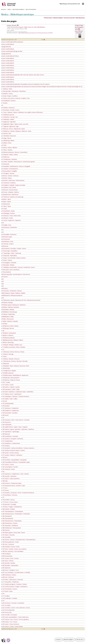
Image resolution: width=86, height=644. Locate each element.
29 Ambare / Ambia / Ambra (10, 155)
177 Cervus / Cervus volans (10, 502)
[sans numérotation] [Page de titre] (12, 51)
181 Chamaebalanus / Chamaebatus (12, 511)
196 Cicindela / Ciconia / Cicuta (10, 547)
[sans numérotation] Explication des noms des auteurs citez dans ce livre (23, 75)
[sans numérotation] (8, 44)
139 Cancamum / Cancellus (9, 413)
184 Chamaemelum (7, 518)
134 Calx (4, 401)
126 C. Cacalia (6, 382)
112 (3, 349)
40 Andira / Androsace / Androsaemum (13, 180)
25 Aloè (4, 145)
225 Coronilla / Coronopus (9, 615)
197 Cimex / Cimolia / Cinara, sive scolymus (14, 549)
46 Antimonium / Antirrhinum (10, 194)
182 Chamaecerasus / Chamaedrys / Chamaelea (16, 514)
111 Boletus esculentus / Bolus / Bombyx (13, 347)
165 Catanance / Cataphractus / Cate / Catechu (15, 474)
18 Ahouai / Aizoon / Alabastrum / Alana (13, 129)
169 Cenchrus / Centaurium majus (11, 483)
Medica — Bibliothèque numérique (18, 14)
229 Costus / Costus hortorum (10, 624)
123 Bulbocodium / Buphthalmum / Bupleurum (15, 375)
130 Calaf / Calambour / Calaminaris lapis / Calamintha (17, 392)
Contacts (58, 639)
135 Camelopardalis (8, 403)
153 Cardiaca (6, 446)
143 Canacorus (6, 422)
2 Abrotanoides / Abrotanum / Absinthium (14, 91)
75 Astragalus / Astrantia (9, 263)
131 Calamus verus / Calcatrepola (11, 394)
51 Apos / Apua (6, 206)
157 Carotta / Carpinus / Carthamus (12, 455)
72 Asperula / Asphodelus (9, 256)
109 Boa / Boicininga (8, 342)
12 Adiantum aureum (8, 115)
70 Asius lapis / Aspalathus (9, 251)
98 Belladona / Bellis (8, 317)
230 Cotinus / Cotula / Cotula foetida (12, 626)
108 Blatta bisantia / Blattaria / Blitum (12, 340)
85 (3, 286)
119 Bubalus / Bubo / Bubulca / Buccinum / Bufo (15, 366)
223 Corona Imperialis (8, 610)
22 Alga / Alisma (6, 138)
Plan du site (80, 639)
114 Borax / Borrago (8, 354)
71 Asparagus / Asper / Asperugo (11, 253)
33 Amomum (5, 164)
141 (3, 418)
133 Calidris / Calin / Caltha (9, 399)
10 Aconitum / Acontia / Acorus (10, 110)
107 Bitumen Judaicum (8, 338)
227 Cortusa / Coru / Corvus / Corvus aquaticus (15, 619)
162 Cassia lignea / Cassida (10, 467)
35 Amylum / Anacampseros (10, 169)
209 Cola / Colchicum (8, 577)
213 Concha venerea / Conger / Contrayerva (14, 587)
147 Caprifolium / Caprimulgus (10, 432)
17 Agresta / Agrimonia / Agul (10, 126)
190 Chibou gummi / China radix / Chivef (13, 533)
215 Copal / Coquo (7, 591)
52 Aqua (4, 209)
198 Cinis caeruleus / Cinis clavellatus (12, 551)
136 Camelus (5, 406)
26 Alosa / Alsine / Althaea (9, 148)
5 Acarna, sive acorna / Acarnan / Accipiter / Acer (16, 98)
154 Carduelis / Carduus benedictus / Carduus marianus (18, 448)
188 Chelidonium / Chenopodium (11, 528)
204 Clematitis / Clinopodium (10, 565)
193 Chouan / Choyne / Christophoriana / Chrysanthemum (18, 540)
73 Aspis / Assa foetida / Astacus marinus (14, 258)
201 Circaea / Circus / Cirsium (10, 558)
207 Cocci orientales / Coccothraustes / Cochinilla (16, 572)
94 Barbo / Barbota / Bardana (10, 307)
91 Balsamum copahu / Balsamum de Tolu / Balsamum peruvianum (21, 300)
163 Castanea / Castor (8, 469)
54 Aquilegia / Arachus (8, 213)
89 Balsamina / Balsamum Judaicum (12, 295)
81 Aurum (5, 277)
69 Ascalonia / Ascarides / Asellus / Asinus (14, 248)
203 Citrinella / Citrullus (8, 563)
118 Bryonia (5, 364)
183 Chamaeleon (7, 516)
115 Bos (4, 356)
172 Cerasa (5, 490)
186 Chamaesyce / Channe (9, 523)
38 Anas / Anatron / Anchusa (10, 176)
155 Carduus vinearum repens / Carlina (13, 450)
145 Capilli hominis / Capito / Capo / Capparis (15, 427)
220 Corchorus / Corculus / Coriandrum (13, 603)
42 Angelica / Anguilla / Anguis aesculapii (13, 185)
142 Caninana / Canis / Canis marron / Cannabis (16, 420)
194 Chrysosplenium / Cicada (10, 542)
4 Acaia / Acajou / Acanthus (10, 96)
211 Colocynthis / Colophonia (10, 582)
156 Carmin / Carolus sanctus (10, 453)
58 (3, 223)
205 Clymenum (6, 568)
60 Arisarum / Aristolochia (9, 227)
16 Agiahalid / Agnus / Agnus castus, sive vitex (15, 124)
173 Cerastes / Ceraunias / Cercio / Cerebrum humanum (18, 493)
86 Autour (5, 288)
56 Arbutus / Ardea (7, 218)
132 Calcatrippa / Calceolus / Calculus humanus (15, 396)
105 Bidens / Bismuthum (9, 333)
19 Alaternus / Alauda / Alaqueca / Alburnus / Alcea (16, 131)
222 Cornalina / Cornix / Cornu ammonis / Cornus (16, 608)
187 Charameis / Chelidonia (10, 525)
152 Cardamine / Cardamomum (11, 443)
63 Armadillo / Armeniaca (9, 234)
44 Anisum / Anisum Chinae (10, 190)
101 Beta (4, 324)
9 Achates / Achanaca (8, 108)
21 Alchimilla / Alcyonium (9, 136)
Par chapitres (80, 27)
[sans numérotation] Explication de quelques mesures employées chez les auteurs (26, 84)
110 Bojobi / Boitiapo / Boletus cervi (12, 345)
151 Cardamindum (7, 441)
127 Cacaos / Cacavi (8, 385)
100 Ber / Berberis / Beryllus (10, 321)
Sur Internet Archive (79, 32)
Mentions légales (68, 639)
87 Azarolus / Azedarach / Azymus (12, 291)
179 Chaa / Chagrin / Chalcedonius (12, 507)
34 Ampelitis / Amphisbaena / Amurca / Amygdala (16, 166)
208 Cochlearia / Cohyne (9, 575)
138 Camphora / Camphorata (10, 410)
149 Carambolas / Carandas (10, 436)
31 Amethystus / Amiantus (9, 159)
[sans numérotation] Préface (10, 56)
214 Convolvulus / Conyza (9, 589)
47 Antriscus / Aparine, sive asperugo (12, 197)
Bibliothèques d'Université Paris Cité (70, 4)
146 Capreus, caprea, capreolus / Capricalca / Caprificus (18, 429)
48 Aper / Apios (6, 199)
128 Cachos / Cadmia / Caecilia (11, 387)
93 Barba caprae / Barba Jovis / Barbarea (14, 305)
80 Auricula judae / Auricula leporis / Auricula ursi (16, 274)
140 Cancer (5, 415)
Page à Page (79, 25)
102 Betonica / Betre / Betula (10, 326)
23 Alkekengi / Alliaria (8, 140)
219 (3, 601)
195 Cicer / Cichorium (8, 544)
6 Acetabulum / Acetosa (9, 101)
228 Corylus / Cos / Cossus (9, 622)
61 (3, 230)
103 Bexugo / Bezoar (8, 328)
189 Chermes (6, 530)
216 (3, 594)
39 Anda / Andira (7, 178)
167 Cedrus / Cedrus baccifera (10, 479)
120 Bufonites (6, 368)
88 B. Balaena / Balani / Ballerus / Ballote (13, 293)
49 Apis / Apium (6, 202)
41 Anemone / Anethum (9, 183)
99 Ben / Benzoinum (8, 319)
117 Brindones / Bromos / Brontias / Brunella (15, 361)
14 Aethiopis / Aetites (8, 119)
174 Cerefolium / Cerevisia (9, 495)
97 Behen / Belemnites (8, 314)
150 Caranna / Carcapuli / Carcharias (12, 439)
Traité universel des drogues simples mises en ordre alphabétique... (26, 27)
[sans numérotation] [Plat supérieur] (12, 42)
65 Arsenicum (6, 239)
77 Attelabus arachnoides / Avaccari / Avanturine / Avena (18, 267)
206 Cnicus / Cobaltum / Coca (10, 570)
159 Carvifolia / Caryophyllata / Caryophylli (14, 460)
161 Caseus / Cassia (8, 464)
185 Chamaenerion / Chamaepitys (12, 521)
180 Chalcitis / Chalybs (8, 509)
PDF (78, 29)
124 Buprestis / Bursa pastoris (10, 378)
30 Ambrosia (5, 157)
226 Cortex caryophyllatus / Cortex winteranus (15, 617)
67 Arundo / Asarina (8, 244)
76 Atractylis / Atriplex (8, 265)
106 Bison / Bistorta (7, 335)
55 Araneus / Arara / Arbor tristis (11, 216)
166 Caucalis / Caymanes (9, 476)
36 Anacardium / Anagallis (9, 171)
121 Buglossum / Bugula (9, 371)
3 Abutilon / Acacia (7, 94)
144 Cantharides (7, 425)
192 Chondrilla (6, 537)
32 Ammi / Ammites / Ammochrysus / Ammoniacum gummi (18, 162)
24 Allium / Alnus (6, 143)
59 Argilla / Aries (6, 225)
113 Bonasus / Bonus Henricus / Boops (13, 352)
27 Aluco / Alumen (7, 150)
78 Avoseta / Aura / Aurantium (10, 270)
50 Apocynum (6, 204)
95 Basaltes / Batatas (8, 310)
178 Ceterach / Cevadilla (9, 504)
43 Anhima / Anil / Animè (9, 187)
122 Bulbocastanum (7, 373)
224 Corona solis (7, 612)
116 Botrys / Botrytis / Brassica (10, 359)
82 (3, 279)
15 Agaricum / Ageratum (9, 122)
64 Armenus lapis (7, 237)
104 (3, 331)
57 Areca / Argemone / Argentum (11, 220)
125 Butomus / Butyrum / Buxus (11, 380)
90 (3, 298)
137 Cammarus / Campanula (10, 408)
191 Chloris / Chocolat (8, 535)
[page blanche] (6, 47)
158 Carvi (4, 457)
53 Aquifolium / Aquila (8, 211)
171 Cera (4, 488)
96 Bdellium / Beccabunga (9, 312)
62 (3, 232)
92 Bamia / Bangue (7, 302)
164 (3, 471)
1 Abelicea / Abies (7, 89)
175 (3, 497)
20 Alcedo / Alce (6, 133)
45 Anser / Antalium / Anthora (10, 192)
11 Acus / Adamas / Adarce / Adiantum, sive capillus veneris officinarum (22, 112)
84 (3, 284)
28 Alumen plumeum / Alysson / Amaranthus (14, 152)
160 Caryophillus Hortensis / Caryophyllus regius (16, 462)
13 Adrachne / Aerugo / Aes (10, 117)
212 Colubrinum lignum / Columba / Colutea (14, 584)
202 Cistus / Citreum (7, 561)
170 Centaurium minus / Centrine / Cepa (13, 486)
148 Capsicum (6, 434)
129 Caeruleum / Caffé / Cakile (10, 389)
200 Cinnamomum (7, 556)
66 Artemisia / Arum (7, 241)
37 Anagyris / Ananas (8, 173)
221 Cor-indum (6, 605)
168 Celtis (5, 481)
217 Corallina (6, 596)
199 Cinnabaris (6, 554)
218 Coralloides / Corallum (9, 598)
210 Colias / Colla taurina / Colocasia (12, 579)
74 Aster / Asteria (7, 260)
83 (3, 281)
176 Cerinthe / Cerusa (8, 500)
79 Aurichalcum (6, 272)
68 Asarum (5, 246)
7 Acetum (4, 103)
